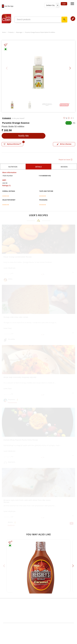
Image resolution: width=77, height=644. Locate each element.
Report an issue (66, 160)
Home (4, 32)
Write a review (64, 144)
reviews (64, 167)
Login (64, 4)
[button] (70, 68)
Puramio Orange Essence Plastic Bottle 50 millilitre (40, 32)
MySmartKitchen (12, 144)
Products (11, 32)
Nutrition (13, 167)
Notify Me (24, 136)
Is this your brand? (18, 118)
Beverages (19, 32)
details (38, 167)
